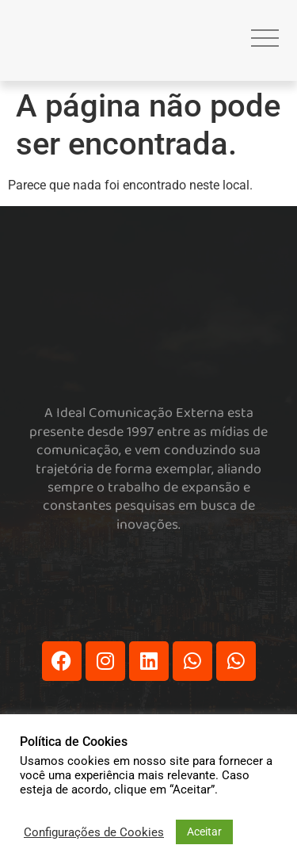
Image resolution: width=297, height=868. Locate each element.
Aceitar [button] (204, 832)
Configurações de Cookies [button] (94, 832)
